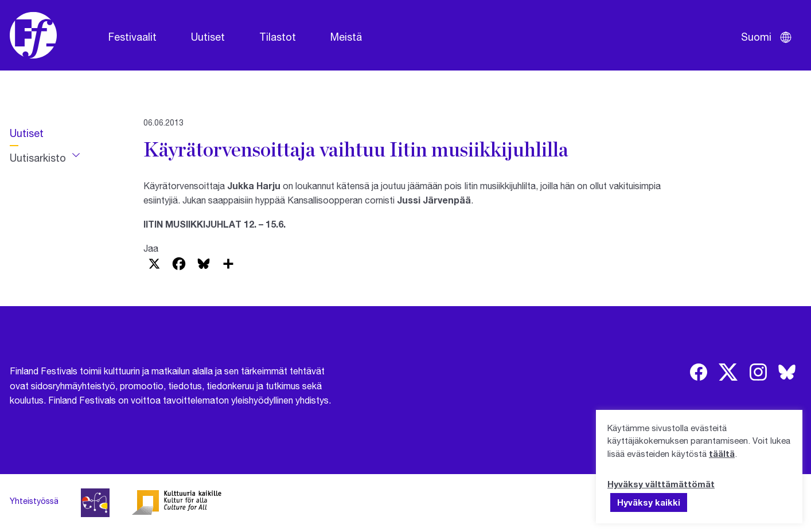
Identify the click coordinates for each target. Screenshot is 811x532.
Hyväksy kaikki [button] (649, 502)
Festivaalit (132, 37)
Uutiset (208, 37)
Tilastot (278, 37)
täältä (722, 453)
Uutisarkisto (38, 158)
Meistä (346, 37)
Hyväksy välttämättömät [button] (661, 484)
